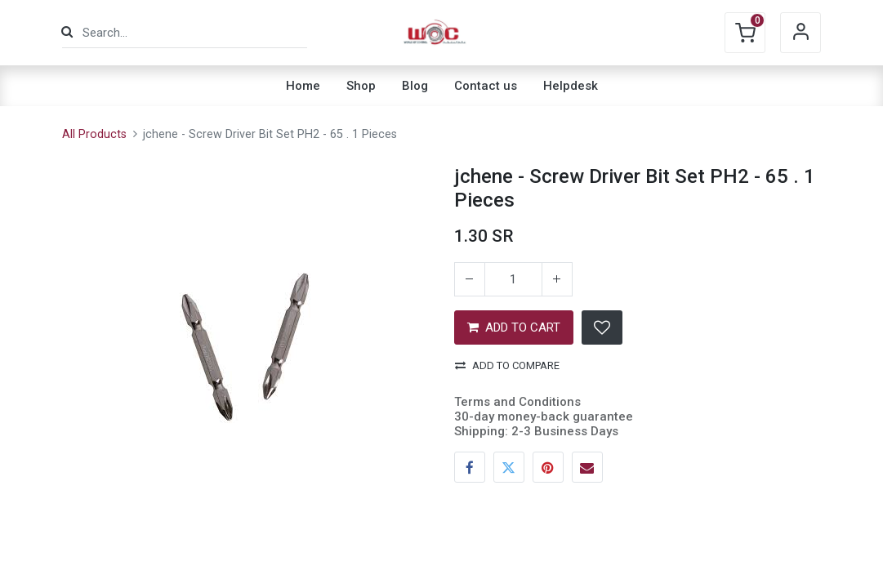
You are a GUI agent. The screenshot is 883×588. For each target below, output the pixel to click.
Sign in (800, 33)
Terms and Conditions (517, 402)
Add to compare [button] (507, 365)
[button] (602, 327)
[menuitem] (303, 86)
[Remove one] (470, 279)
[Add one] (557, 279)
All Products (94, 134)
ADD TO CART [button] (514, 327)
